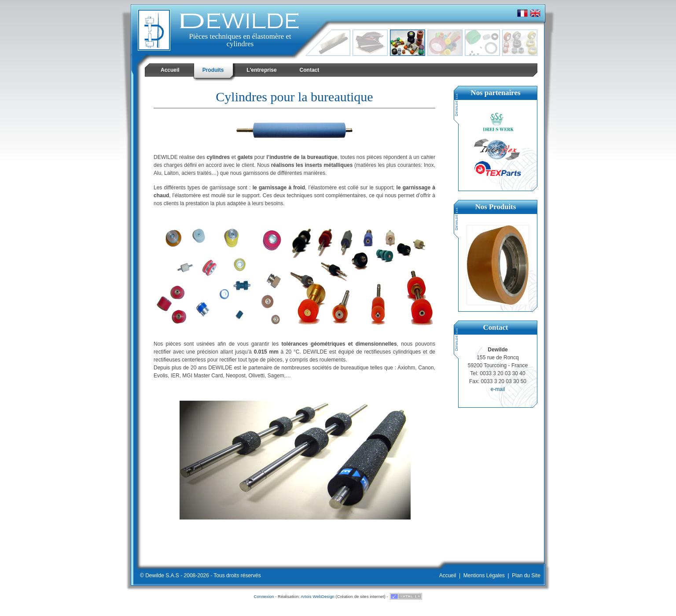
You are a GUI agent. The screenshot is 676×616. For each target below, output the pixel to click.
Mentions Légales (484, 575)
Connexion (264, 596)
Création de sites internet (361, 596)
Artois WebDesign (318, 596)
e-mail (498, 389)
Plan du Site (526, 575)
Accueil (448, 575)
